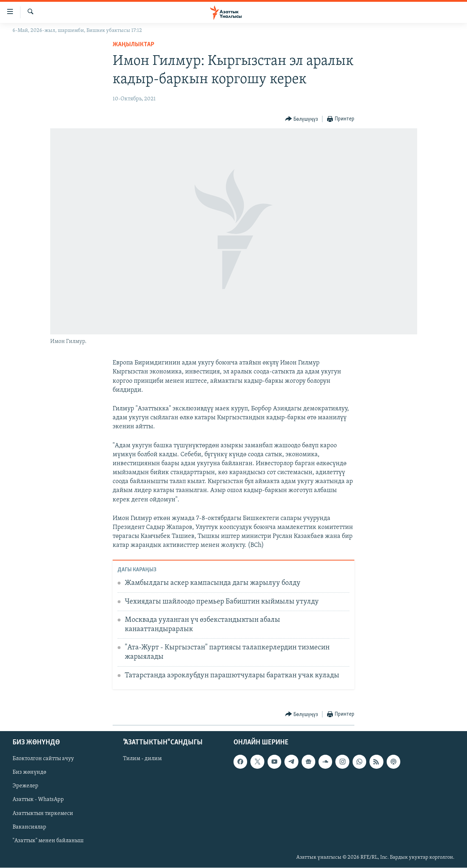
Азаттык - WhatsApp (38, 800)
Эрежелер (25, 786)
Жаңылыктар (133, 45)
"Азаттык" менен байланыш (48, 841)
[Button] (302, 119)
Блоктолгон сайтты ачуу (43, 759)
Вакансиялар (29, 827)
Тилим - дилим (142, 759)
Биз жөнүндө (29, 773)
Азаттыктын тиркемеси (43, 814)
